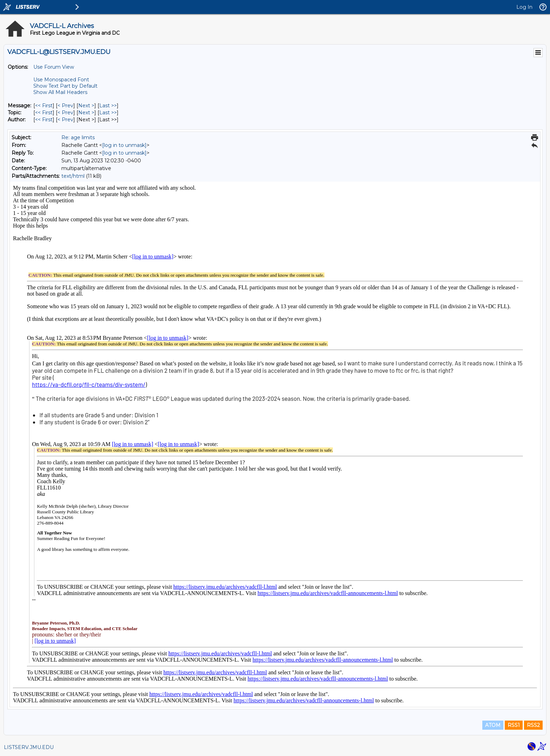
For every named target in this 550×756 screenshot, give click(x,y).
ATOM (493, 725)
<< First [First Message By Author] (44, 120)
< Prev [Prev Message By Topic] (65, 113)
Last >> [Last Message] (108, 106)
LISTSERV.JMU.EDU (29, 747)
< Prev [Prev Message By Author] (65, 120)
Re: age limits (78, 137)
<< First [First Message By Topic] (44, 113)
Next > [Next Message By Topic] (86, 113)
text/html (73, 176)
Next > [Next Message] (86, 106)
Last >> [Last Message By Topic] (108, 113)
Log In (524, 7)
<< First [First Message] (44, 106)
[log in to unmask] (124, 145)
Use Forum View (54, 67)
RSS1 (514, 725)
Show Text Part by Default (65, 86)
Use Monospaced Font (61, 80)
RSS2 (533, 725)
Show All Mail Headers (60, 92)
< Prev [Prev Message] (65, 106)
